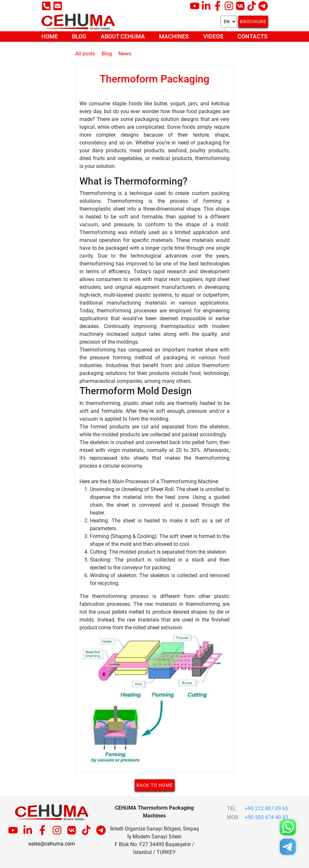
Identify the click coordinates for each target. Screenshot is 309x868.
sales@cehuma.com (52, 844)
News (125, 54)
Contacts (253, 37)
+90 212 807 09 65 (267, 808)
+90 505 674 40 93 (267, 817)
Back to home (155, 785)
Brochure (253, 22)
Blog (79, 37)
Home (50, 37)
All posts (85, 54)
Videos (213, 37)
